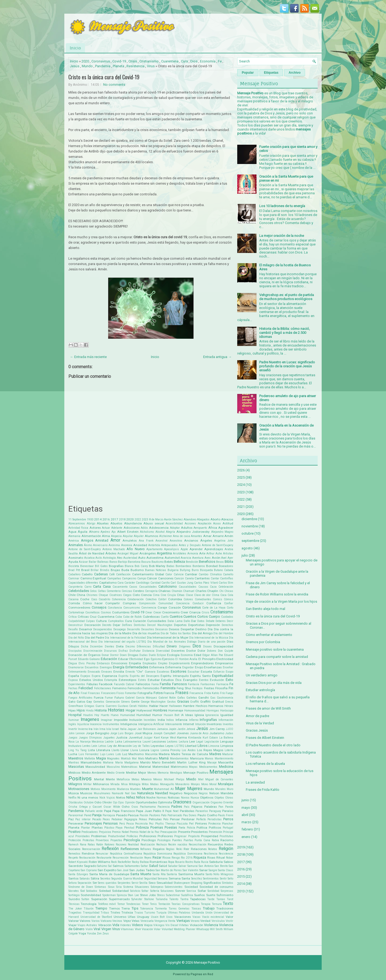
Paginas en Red (202, 974)
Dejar (117, 625)
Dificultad (159, 646)
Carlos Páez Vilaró (206, 583)
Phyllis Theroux (165, 824)
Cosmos (106, 612)
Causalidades (188, 587)
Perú (122, 824)
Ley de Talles (141, 746)
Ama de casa (181, 536)
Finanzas (94, 693)
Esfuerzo (219, 672)
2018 (122, 519)
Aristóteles (180, 554)
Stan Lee (133, 895)
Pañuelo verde (94, 811)
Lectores (172, 742)
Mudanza (123, 789)
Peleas (143, 819)
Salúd (163, 866)
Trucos (139, 913)
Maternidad (161, 767)
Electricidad (225, 659)
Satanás (85, 879)
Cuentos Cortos (196, 616)
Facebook (106, 684)
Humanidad (128, 715)
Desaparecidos (103, 629)
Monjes (195, 784)
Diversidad (163, 651)
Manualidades (91, 762)
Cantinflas (227, 578)
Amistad (102, 540)
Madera (164, 754)
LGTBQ (179, 746)
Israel (115, 729)
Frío (222, 693)
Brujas (115, 570)
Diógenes (185, 646)
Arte (202, 553)
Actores (95, 528)
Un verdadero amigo (262, 675)
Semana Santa (179, 878)
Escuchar (194, 672)
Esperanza (110, 676)
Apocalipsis (172, 549)
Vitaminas (127, 929)
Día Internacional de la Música (209, 638)
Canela (189, 578)
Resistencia (136, 66)
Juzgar (148, 738)
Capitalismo (108, 583)
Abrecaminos (77, 523)
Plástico (109, 828)
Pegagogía (131, 819)
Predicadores (90, 832)
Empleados (150, 663)
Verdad (205, 921)
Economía (208, 61)
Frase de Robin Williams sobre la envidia (277, 594)
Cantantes (202, 578)
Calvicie (179, 574)
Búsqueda (206, 570)
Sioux (111, 887)
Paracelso (202, 811)
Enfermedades (137, 667)
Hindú (90, 711)
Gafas (181, 698)
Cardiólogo (143, 583)
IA (182, 715)
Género (125, 702)
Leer (192, 741)
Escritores (179, 671)
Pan (221, 807)
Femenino (119, 688)
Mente (110, 779)
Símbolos (228, 883)
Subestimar (173, 895)
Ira (91, 729)
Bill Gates (101, 566)
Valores (85, 921)
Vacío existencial (213, 917)
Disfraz (123, 651)
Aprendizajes (214, 549)
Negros (203, 793)
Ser (95, 883)
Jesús (75, 66)
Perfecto (201, 819)
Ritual (221, 858)
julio (245, 555)
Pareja (97, 815)
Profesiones (148, 836)
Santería (172, 874)
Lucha (73, 754)
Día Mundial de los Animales (167, 642)
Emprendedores (202, 663)
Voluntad (167, 929)
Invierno (83, 729)
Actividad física (78, 528)
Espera (96, 676)
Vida (116, 925)
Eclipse (161, 655)
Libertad (191, 746)
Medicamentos (208, 767)
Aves (208, 558)
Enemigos (106, 667)
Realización (148, 845)
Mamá (164, 758)
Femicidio (135, 688)
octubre (248, 533)
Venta (172, 921)
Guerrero (111, 706)
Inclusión (136, 720)
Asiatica (89, 558)
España (74, 676)
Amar (207, 536)
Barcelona (134, 562)
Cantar (215, 578)
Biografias (116, 566)
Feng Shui (184, 688)
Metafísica (123, 779)
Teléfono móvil (107, 904)
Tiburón (89, 909)
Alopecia (116, 536)
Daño (187, 621)
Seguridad (151, 879)
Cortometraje (76, 612)
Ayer (230, 558)
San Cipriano (89, 870)
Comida (74, 603)
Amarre (218, 536)
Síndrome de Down (81, 887)
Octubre (89, 802)
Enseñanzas (213, 667)
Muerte (147, 789)
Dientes (110, 646)
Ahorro (94, 532)
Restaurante (104, 858)
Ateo (120, 558)
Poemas (157, 827)
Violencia (211, 925)
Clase (189, 595)
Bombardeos (183, 566)
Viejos (148, 925)
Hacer (164, 706)
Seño (230, 879)
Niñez (131, 797)
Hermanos (216, 706)
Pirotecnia (214, 824)
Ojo (115, 802)
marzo (246, 822)
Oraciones (182, 802)
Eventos (204, 680)
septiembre (250, 541)
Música (74, 793)
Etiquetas (271, 73)
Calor (169, 574)
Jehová (191, 729)
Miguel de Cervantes (219, 779)
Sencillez (197, 879)
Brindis (105, 570)
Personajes (93, 823)
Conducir (198, 603)
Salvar (182, 866)
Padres (177, 806)
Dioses (207, 646)
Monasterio (182, 784)
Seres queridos (107, 883)
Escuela (206, 672)
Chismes (92, 595)
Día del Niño (76, 638)
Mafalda (90, 759)
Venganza (161, 921)
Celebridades (79, 591)
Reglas (170, 849)
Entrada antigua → (217, 357)
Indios (170, 720)
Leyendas (157, 746)
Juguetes (109, 738)
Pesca (130, 824)
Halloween (175, 706)
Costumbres (121, 612)
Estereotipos (128, 680)
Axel (224, 558)
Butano (218, 570)
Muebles (135, 789)
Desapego (120, 629)
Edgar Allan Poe (213, 655)
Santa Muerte (141, 874)
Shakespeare (182, 883)
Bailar (93, 562)
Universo (120, 917)
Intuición (201, 724)
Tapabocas (198, 899)
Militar (88, 784)
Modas (154, 784)
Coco (94, 599)
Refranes (146, 849)
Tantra (184, 899)
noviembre (250, 526)
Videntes (126, 925)
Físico (120, 693)
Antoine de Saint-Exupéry (85, 549)
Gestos (171, 702)
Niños (141, 797)
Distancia (148, 651)
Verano (195, 921)
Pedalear (117, 819)
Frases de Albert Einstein (265, 738)
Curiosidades (157, 621)
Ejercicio (168, 659)
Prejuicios (105, 832)
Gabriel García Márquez (141, 698)
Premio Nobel (120, 832)
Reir (186, 849)
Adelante (117, 528)
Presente (184, 832)
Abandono (190, 519)
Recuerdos (215, 844)
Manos (209, 759)
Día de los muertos (146, 633)
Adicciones (132, 528)
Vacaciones (183, 917)
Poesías (171, 827)
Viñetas (184, 925)
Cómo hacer (93, 603)
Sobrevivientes (174, 887)
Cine (163, 595)
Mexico (146, 779)
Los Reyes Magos (210, 750)
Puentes (177, 840)
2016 (106, 519)
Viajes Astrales (87, 925)
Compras (129, 603)
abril (245, 815)
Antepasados (169, 545)
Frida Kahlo (212, 693)
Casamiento (120, 587)
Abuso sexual (154, 523)
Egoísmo (156, 659)
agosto (247, 548)
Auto (142, 558)
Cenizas (127, 591)
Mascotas (76, 767)
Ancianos (191, 541)
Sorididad (213, 891)
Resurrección (121, 858)
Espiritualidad (223, 676)
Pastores (155, 815)
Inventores (214, 724)
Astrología (109, 558)
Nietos (121, 798)
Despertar (188, 629)
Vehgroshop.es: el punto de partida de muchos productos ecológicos (287, 297)
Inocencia (96, 724)
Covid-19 (119, 61)
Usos (169, 917)
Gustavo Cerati (127, 706)
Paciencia (164, 807)
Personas (110, 823)
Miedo (191, 779)
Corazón (175, 608)
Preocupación (169, 832)
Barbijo (123, 562)
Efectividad (136, 659)
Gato (72, 702)
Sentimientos (211, 879)
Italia (123, 729)
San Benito (221, 866)
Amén (229, 536)
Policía (191, 828)
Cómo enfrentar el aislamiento (269, 635)
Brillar (95, 570)
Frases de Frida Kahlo (263, 790)
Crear (149, 612)
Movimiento (108, 789)
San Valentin (190, 870)
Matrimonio (179, 767)
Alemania (74, 536)
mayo (246, 808)
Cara (120, 583)
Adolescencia (159, 528)
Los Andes (189, 750)
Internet (189, 724)
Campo (142, 578)
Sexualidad (165, 883)
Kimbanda (195, 738)
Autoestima (155, 558)
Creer (184, 612)
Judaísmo (217, 733)
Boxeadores (226, 566)
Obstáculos (76, 802)
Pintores (201, 824)
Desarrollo (133, 629)
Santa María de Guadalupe (109, 874)
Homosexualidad (195, 711)
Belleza (179, 562)
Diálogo (192, 642)
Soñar (202, 891)
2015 (241, 876)
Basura (146, 562)
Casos (133, 587)
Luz (125, 754)
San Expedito (107, 870)
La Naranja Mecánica (90, 742)
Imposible (121, 720)
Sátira (95, 878)
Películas (155, 819)
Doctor (191, 651)
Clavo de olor (202, 595)
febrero (247, 829)
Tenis (153, 904)
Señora (73, 883)
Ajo (114, 532)
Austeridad (130, 558)
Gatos (81, 702)
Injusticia (83, 724)
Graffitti (205, 702)
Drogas (133, 655)
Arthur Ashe (214, 554)
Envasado (94, 672)
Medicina (226, 767)
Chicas (229, 591)
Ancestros (176, 541)
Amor (115, 540)
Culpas (90, 621)
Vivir (138, 929)
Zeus (106, 934)
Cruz (93, 617)
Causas (203, 587)
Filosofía (221, 688)
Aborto (215, 519)
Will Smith (216, 929)
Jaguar (132, 729)
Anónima (114, 545)
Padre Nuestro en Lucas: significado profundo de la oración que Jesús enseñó (287, 366)
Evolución (217, 680)
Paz (71, 819)
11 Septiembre (77, 519)
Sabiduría (216, 862)
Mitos (145, 784)
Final (84, 693)
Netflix (72, 798)
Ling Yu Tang (77, 750)
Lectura (183, 742)
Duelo (152, 655)
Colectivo (151, 599)
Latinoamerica (132, 742)
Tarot (230, 899)
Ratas (91, 845)
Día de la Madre (120, 633)
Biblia (229, 562)
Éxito (229, 680)
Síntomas (100, 887)
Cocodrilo (104, 599)
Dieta (120, 646)
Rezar (157, 857)
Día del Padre (94, 638)
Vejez (127, 921)
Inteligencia (129, 724)
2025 (241, 477)
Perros (228, 819)
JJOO (229, 729)
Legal (200, 742)
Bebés (169, 562)
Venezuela (147, 921)
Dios (194, 61)
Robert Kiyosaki (78, 862)
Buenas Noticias (156, 570)
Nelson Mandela (221, 793)
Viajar (73, 925)
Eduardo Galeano (89, 659)
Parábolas (187, 811)
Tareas (221, 899)
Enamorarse (76, 667)
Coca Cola (227, 595)
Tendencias (133, 904)
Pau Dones (190, 815)
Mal (134, 759)
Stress (161, 895)
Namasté (118, 793)
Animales (76, 545)
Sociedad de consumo (216, 887)
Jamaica (162, 729)
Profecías (132, 836)
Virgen (106, 929)
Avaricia (186, 558)
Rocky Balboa (140, 862)
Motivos (95, 789)
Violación (196, 925)
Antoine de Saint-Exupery (218, 545)
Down (123, 655)
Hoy (97, 715)
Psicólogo (149, 840)
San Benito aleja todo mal (266, 609)
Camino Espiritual (93, 578)
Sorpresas (227, 891)
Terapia (206, 904)
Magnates (113, 759)
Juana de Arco (199, 733)
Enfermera (157, 667)
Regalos (159, 849)
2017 (114, 519)
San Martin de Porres (169, 870)
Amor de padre (257, 716)
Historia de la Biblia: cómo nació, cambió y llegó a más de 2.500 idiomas (285, 333)
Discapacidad (223, 646)
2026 (241, 470)
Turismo (150, 913)
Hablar (154, 706)
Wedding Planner (184, 929)
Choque (103, 595)
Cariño (166, 583)
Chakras (164, 591)
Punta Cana (202, 840)
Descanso (161, 629)
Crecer (157, 612)
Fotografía (145, 693)
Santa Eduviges (78, 874)
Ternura (217, 904)
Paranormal (76, 815)
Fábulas (92, 684)
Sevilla (143, 883)
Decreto (107, 625)
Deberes (221, 621)
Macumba (151, 754)
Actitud (228, 523)
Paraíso (228, 811)
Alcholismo (147, 532)
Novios (185, 798)
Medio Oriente (116, 773)
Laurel (147, 742)
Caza (213, 587)
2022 (138, 519)
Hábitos (143, 706)
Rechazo (162, 845)
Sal (110, 866)
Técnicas (74, 904)
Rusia (205, 862)
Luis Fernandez (89, 754)
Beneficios (207, 562)
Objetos (219, 798)
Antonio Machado (114, 549)
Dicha (85, 646)
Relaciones (199, 849)
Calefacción (123, 574)
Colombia (175, 599)
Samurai (193, 866)
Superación (99, 899)
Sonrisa (191, 891)
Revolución (137, 858)
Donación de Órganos (84, 655)
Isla (109, 729)
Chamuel (189, 591)
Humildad (144, 715)
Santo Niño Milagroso (219, 874)
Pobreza (142, 827)
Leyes (169, 746)
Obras (229, 798)
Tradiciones (225, 908)
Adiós (144, 528)
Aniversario (100, 545)
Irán (96, 729)
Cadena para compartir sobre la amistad (277, 657)
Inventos (228, 724)
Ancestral (162, 541)
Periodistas (215, 819)
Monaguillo (167, 784)
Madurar (228, 754)
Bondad (212, 566)
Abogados (203, 519)
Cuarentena (170, 61)
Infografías (208, 720)
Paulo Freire (226, 815)
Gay (89, 702)
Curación (140, 621)
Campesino (129, 578)
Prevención (216, 832)
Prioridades (83, 836)
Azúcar (83, 562)
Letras (102, 746)
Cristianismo (149, 61)
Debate (210, 621)
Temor (121, 904)
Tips (135, 908)
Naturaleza (146, 793)
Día (210, 629)
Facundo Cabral (124, 684)
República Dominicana (188, 854)
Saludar (173, 866)
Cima (156, 595)
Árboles (111, 553)
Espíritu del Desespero (144, 676)
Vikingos (159, 925)
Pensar (175, 819)
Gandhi (204, 698)
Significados (212, 883)
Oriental (228, 802)
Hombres (160, 710)
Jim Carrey (217, 729)
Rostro (189, 862)
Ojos (121, 802)
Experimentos (77, 684)
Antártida (154, 545)
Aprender (196, 549)
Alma (106, 536)
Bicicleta (74, 566)
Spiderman (109, 895)
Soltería (155, 891)
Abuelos (116, 523)
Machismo (136, 754)
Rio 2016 (187, 858)
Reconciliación (198, 845)
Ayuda (73, 562)
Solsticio (135, 891)
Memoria (163, 773)
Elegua (73, 663)
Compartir (113, 603)
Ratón (100, 845)
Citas (181, 595)
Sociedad (191, 887)
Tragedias (75, 913)
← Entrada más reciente (88, 357)
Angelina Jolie (224, 541)
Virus (151, 66)
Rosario (180, 862)
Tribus (105, 913)
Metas (136, 779)
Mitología (135, 784)
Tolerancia (146, 909)
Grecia (229, 702)
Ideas (189, 715)
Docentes (178, 651)
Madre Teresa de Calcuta (190, 754)
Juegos (73, 738)
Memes (152, 773)
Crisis (133, 61)
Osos (135, 807)
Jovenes (183, 733)
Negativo (176, 793)
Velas (136, 921)
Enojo (199, 667)
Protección (75, 840)
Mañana (108, 763)
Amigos (87, 540)
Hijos (81, 710)
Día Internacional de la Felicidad (125, 638)
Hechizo (201, 706)
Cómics (229, 599)
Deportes (180, 625)
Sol (82, 891)
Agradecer (226, 528)
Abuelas (103, 523)
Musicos (86, 793)
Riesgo (176, 858)
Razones (121, 845)
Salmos (118, 866)
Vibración (105, 925)
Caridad (155, 583)
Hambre (189, 706)
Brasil (85, 570)
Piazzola (182, 824)
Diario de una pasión (212, 642)
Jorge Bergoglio (97, 733)
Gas (213, 698)
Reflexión (110, 849)
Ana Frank (146, 541)
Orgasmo (216, 802)
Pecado (97, 819)
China (81, 595)
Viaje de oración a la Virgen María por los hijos (281, 601)
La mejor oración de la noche (282, 236)
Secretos (105, 879)
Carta (97, 586)
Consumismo (132, 608)
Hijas (72, 710)
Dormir (114, 655)
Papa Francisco (124, 811)
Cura (184, 61)
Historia (101, 710)
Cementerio (114, 591)
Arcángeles (148, 553)
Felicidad (86, 688)
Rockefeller (124, 862)
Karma (182, 737)
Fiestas (209, 688)
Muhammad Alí (164, 789)
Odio (98, 802)
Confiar (229, 603)
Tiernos (114, 908)
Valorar (74, 921)
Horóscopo (227, 711)
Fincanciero (108, 693)
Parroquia (109, 815)
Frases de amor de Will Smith (268, 708)
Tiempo (101, 908)
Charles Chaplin (207, 591)
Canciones (166, 578)
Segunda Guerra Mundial (127, 879)
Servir (135, 883)
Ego (147, 659)
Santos (73, 878)
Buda (125, 570)
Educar (123, 659)
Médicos (74, 773)
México (158, 779)
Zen (99, 934)
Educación (109, 659)
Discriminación (93, 651)
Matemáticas (129, 767)
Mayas (193, 767)
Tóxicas (196, 909)
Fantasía (194, 684)
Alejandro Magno (222, 532)
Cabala (229, 570)
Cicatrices (116, 595)
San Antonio (206, 866)
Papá (108, 811)
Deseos (174, 629)
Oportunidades (146, 802)
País (187, 807)
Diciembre (96, 646)
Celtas (102, 591)
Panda (229, 807)
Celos (93, 591)
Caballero (74, 574)
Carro (88, 587)
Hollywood (144, 710)
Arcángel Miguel (128, 554)
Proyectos (116, 840)
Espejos (85, 676)
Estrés (142, 680)
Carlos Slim (226, 583)
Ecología (173, 655)
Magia (101, 758)
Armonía (193, 554)
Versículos (218, 921)
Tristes (115, 912)
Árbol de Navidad (92, 553)
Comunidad (166, 603)
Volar (157, 929)
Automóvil (172, 558)
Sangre (213, 870)
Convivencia (149, 608)
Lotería (229, 750)
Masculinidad (95, 767)
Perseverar (76, 824)
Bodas (170, 566)
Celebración (226, 587)
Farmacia (222, 684)
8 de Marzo (156, 519)
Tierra (126, 908)
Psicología (132, 840)
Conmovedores (79, 608)
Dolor (201, 651)
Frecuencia (196, 693)
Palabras (211, 807)
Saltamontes (132, 866)
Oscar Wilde (112, 807)
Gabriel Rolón (167, 698)
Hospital (75, 715)
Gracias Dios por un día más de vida (274, 683)
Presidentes (199, 832)
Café (112, 574)
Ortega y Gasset (90, 807)
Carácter (130, 583)
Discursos (110, 651)
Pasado (122, 815)
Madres (215, 754)
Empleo (163, 663)
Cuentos (176, 616)
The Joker (75, 909)
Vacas (196, 917)
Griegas (89, 706)
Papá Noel (172, 811)
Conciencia (183, 603)
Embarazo (103, 663)
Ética (178, 680)
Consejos (99, 607)
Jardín (181, 729)
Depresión (213, 625)
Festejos (197, 688)
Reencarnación (91, 849)
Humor (157, 715)
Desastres (148, 629)
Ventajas (183, 921)
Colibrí (162, 599)
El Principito (207, 659)
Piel (191, 824)
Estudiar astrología (260, 690)
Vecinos (117, 921)
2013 (241, 891)
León (94, 746)
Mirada (115, 784)
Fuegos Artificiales (80, 698)
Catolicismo (168, 586)
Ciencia (146, 595)
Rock (114, 862)
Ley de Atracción (120, 746)
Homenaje (176, 710)
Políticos (215, 828)
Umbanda (198, 913)
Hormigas (213, 711)
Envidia (119, 672)
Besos (220, 562)
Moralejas (226, 784)
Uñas (132, 917)
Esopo (229, 672)
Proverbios (102, 840)
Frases (182, 693)
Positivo (75, 832)
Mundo (87, 66)
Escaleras (163, 672)
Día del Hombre (223, 633)
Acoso (217, 523)
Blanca (129, 566)
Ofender (107, 802)
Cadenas (101, 574)
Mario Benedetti (164, 762)
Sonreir (180, 891)
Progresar (180, 836)
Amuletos (130, 541)
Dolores (212, 651)
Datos (201, 621)
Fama (155, 684)
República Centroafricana (126, 854)
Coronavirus (101, 61)
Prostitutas (226, 836)
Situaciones (142, 887)
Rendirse (88, 854)
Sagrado (90, 866)
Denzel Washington (160, 625)
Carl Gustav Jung (182, 583)
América (74, 541)
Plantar (86, 828)
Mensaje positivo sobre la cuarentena (275, 649)
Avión (216, 558)
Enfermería (173, 667)
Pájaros (197, 807)
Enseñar (228, 667)
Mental (99, 779)
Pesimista (141, 824)
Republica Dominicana (158, 854)
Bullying (185, 570)
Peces (106, 819)
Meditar (131, 773)
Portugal (228, 828)
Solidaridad (120, 891)
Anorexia (127, 545)
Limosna (214, 746)
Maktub (126, 759)
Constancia (115, 608)
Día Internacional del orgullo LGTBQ (122, 642)
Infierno (194, 720)
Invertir (73, 729)
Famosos (179, 684)
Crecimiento (171, 612)
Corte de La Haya (214, 608)
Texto (228, 904)
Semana (163, 879)
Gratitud (218, 702)
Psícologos (164, 840)
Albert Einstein (128, 532)
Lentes (86, 746)
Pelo (166, 819)
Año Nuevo (136, 549)
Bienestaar (87, 566)
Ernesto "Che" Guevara (140, 672)
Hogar (131, 710)
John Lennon (77, 733)
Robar (230, 858)
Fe (220, 61)
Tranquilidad (91, 913)
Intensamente (174, 724)
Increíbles (150, 720)
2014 (98, 519)
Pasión (144, 815)
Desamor (86, 629)
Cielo (136, 595)
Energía (119, 667)
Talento (174, 899)
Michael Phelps (174, 779)
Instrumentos (111, 724)
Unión (209, 913)
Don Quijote (226, 651)
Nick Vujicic (107, 798)
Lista (91, 750)
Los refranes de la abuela (265, 764)
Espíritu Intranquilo (175, 676)
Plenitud (129, 828)
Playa (119, 828)
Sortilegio (74, 895)
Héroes (229, 706)
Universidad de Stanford (96, 917)
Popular (248, 73)
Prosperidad (210, 836)
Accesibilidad (174, 523)
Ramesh (73, 845)
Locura (144, 750)
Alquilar (128, 536)
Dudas (144, 655)
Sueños (199, 895)
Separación (85, 883)
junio (245, 800)
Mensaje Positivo (196, 773)
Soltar (145, 891)
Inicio (75, 48)
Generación (113, 702)
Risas (211, 858)
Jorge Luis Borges (122, 733)
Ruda (197, 862)
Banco (113, 562)
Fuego (229, 693)
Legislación (212, 742)
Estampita (111, 680)
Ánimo (88, 545)
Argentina (164, 553)
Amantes (196, 536)
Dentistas (140, 625)
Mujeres (195, 789)
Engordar (188, 667)
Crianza (195, 612)
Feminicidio (151, 688)
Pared (88, 815)
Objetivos (207, 798)
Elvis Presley (87, 663)
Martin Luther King (191, 762)
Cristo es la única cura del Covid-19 (104, 77)
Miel (201, 779)
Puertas (188, 840)
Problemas (99, 836)
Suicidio (74, 899)
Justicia (122, 737)
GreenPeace (76, 706)
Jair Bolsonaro (146, 729)
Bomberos (199, 566)
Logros (155, 750)
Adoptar (175, 528)
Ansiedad (140, 545)
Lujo (103, 754)
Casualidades (148, 587)
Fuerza (99, 698)
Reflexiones (130, 849)
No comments (114, 85)
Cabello (87, 574)
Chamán (177, 591)
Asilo (99, 558)
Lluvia (134, 750)
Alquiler (139, 536)
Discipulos (75, 651)
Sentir (223, 879)
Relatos (213, 849)
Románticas (158, 862)
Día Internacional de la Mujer (168, 638)
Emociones (119, 663)
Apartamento (154, 549)
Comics (218, 599)
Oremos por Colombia (263, 642)
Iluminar (74, 720)
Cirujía (172, 595)
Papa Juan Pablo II (150, 811)
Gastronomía (225, 698)
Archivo (295, 73)
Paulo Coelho (207, 815)
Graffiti (194, 702)
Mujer (180, 789)
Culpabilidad (77, 621)
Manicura (197, 758)
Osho (126, 807)
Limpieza (227, 746)
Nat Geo (130, 793)
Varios (96, 921)
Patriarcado (175, 815)
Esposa (73, 680)
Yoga (82, 933)
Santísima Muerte (191, 874)
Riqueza (200, 857)
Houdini (88, 715)
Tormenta (161, 909)
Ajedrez (105, 532)
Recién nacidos (178, 845)
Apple (184, 549)
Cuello (165, 617)
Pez (151, 824)
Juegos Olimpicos (90, 738)
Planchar (228, 824)
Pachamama (148, 807)
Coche (85, 599)
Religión (226, 849)
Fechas (73, 688)
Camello (228, 574)
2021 (241, 507)
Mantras (74, 763)
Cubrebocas (151, 617)
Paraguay (215, 811)
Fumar (109, 698)
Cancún (179, 578)
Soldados (92, 891)
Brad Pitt (74, 570)
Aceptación (205, 523)
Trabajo (209, 908)
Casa (107, 586)
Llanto (115, 750)
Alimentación (91, 536)
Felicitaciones (103, 688)
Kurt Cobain (210, 738)
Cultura (101, 621)
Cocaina (73, 599)
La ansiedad (255, 782)
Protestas (88, 840)
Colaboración (136, 599)
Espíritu (123, 676)
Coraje (162, 608)
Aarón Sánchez (173, 519)
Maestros (76, 758)
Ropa (171, 862)
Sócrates (74, 891)
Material (145, 767)
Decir (230, 621)
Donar (105, 655)
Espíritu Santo (200, 676)
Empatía (135, 663)
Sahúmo (102, 866)
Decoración (93, 625)
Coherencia (119, 599)
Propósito (194, 836)
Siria (119, 887)
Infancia (181, 720)
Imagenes (90, 720)
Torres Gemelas (179, 909)
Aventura (198, 558)
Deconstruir (76, 625)
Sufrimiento (225, 895)
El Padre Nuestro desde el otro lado (273, 745)
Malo (141, 759)
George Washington (153, 702)
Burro (195, 570)
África (213, 528)
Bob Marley (157, 566)
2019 (241, 847)
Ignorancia (212, 715)
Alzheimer (166, 536)
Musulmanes (102, 793)
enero (246, 837)
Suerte (211, 895)
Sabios (228, 862)
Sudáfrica (187, 895)
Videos (137, 925)
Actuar (106, 528)
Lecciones (159, 741)
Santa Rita (159, 874)
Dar (194, 621)
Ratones (110, 845)
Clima (216, 595)
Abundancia (133, 523)
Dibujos (74, 646)
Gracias (183, 701)
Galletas (192, 698)
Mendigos (176, 773)
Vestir (229, 921)
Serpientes (124, 883)
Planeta (118, 66)
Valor (229, 917)
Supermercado (119, 899)
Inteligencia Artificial (151, 724)
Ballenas (103, 562)
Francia (169, 693)
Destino (201, 629)
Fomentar (131, 693)
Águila (83, 532)
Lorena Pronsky (171, 750)
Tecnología (89, 904)
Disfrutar (135, 651)
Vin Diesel (172, 925)
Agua (72, 532)
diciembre (249, 519)
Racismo (227, 840)
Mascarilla (226, 762)
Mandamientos (179, 759)
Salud (153, 866)
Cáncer (152, 578)
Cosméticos (92, 612)
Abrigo (91, 523)
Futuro (119, 698)
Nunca (195, 798)
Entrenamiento (77, 672)
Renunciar (102, 854)
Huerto (105, 715)
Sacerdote (76, 866)
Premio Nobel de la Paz (145, 832)
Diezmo (130, 646)
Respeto (73, 858)
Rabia (215, 840)
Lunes (110, 754)
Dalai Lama (175, 621)
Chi (221, 591)
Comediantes (203, 599)
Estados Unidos (91, 680)
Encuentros (92, 667)
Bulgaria (173, 570)
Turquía (161, 913)
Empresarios (224, 663)
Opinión (130, 802)
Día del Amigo (202, 633)
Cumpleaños (116, 621)
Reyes (148, 858)
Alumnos (151, 536)
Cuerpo (214, 616)
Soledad (105, 891)
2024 (241, 485)
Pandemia (103, 66)
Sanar (203, 870)
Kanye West (168, 738)
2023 (145, 519)
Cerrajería (151, 591)
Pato (164, 815)
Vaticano (106, 921)
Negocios (191, 793)
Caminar (74, 578)
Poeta (182, 828)
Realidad (133, 845)
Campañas (114, 578)
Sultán (85, 899)
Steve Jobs (148, 895)
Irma (102, 729)
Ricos (166, 858)
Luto (118, 754)
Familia (165, 684)
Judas (229, 733)
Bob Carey (141, 566)
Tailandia (162, 899)
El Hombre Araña (186, 659)
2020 (85, 61)
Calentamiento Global (148, 574)
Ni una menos (88, 798)
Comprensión (147, 603)
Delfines (127, 625)
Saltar (144, 866)
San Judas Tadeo (142, 870)
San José (123, 870)
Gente (135, 702)
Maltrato (151, 758)
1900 (90, 519)
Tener (145, 904)
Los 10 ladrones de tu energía (282, 206)
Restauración (87, 858)
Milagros (75, 784)
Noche (151, 798)
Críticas (83, 617)
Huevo (115, 715)
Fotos (158, 693)
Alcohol (160, 532)
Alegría (170, 532)
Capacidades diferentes (83, 583)
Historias (116, 710)
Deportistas (196, 625)
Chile (72, 595)
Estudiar (154, 680)
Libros (203, 746)
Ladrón (109, 742)
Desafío (73, 629)
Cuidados (227, 617)
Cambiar (191, 574)
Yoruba (91, 934)
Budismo (137, 570)
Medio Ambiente (94, 773)
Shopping (197, 883)
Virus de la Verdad (260, 723)
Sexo (152, 883)
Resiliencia (211, 854)
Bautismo (157, 562)
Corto (230, 608)
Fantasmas (208, 684)
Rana (83, 845)
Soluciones (167, 891)
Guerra (100, 706)
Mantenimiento (224, 759)
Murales (220, 789)
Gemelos (99, 702)
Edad (198, 655)
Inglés (72, 724)
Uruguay (143, 917)
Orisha (73, 807)
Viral (97, 929)
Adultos (187, 528)
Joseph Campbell (164, 733)
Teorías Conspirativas (185, 904)
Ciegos (127, 595)
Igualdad (227, 715)
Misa (124, 784)
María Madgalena (127, 763)
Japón (172, 729)
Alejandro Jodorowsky (193, 532)
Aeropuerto (200, 528)
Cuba (119, 617)
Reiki (179, 849)
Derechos (227, 625)
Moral (213, 784)
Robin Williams (99, 862)
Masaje (212, 763)
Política (202, 828)
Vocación (147, 929)
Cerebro (138, 591)
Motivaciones (79, 789)
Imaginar (107, 720)
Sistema (128, 887)
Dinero (172, 646)
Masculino (113, 767)
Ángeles (206, 541)
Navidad (162, 793)
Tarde (211, 899)
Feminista (168, 688)
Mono (205, 784)
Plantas (97, 828)
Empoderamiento (179, 663)
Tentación (164, 904)
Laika (119, 742)
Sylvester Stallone (142, 899)
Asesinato (76, 558)
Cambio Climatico (210, 574)
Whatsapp (203, 929)
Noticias (174, 798)
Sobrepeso (157, 887)
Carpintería (75, 587)
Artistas (228, 554)
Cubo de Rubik (132, 617)
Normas (162, 798)
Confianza (214, 603)
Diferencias (144, 646)
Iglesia (199, 715)
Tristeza (127, 912)
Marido (145, 762)
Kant (157, 738)
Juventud (136, 737)
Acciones (190, 523)
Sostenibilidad (91, 895)
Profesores (165, 836)
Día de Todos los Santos (176, 633)
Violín (89, 929)
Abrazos (227, 519)
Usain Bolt (158, 917)
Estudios (167, 680)
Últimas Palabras (179, 913)
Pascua (133, 815)
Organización (201, 802)
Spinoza (122, 895)
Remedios (74, 854)
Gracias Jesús (257, 730)
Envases (107, 672)
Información (226, 720)
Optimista (165, 802)
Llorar (125, 750)
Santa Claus (226, 870)
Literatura (103, 750)
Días (230, 642)
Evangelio (190, 680)
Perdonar (188, 819)
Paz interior (83, 819)
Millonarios (101, 784)
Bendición (192, 562)
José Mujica (143, 733)
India (161, 720)
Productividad (117, 836)
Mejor (142, 773)
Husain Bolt (172, 715)
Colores (188, 599)
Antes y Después (190, 545)
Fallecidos (143, 684)
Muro (230, 789)
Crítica (73, 617)
